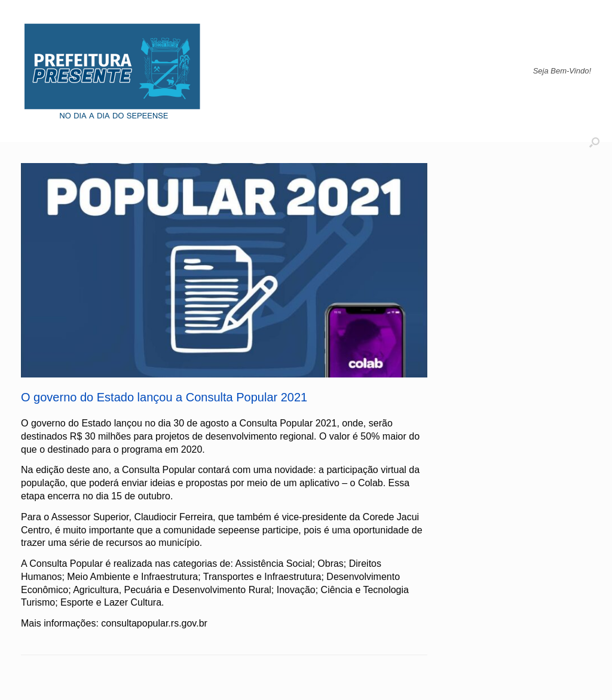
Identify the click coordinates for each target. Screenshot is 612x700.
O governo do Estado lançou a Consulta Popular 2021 (164, 397)
